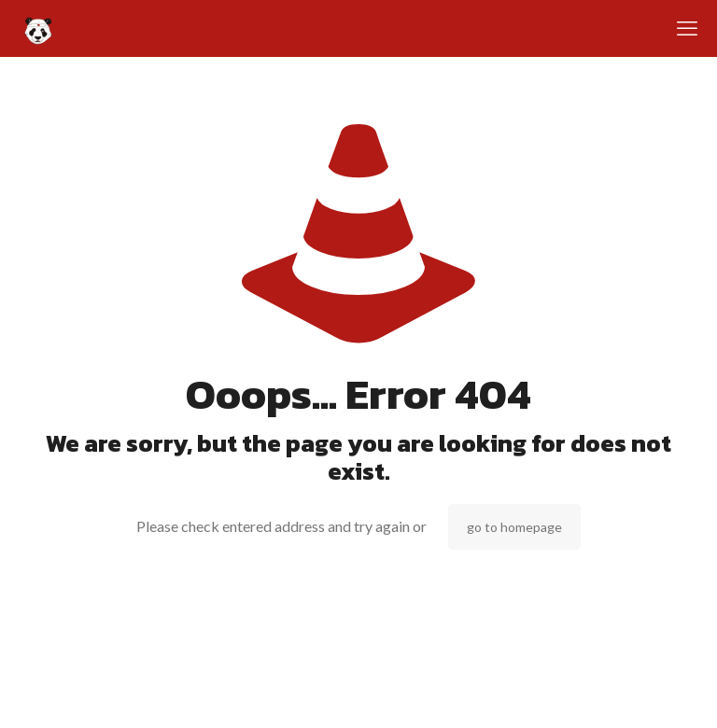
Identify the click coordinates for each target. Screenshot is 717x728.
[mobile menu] (687, 28)
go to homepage (514, 527)
